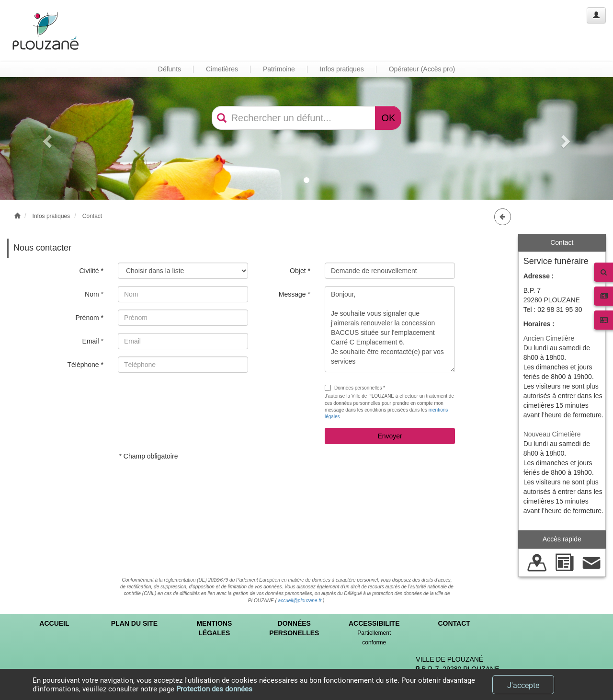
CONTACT (454, 623)
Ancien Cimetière (549, 338)
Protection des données (214, 689)
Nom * (94, 294)
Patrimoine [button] (279, 69)
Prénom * (90, 318)
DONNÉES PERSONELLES (294, 628)
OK (388, 118)
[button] (46, 138)
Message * (295, 294)
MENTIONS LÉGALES (214, 628)
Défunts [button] (170, 69)
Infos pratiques (51, 216)
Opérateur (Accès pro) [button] (422, 69)
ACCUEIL (54, 623)
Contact (92, 216)
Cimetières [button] (222, 69)
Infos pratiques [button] (342, 69)
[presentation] (191, 399)
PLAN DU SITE (134, 623)
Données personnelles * (355, 388)
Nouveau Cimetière (552, 434)
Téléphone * (85, 365)
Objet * (300, 271)
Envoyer (390, 436)
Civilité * (91, 271)
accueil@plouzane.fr (300, 601)
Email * (93, 341)
